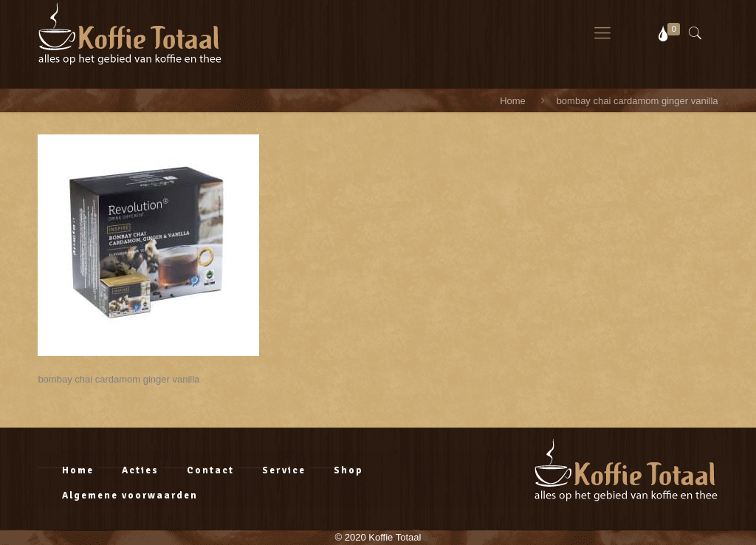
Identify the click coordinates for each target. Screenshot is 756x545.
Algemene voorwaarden (130, 496)
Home (513, 101)
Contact (210, 470)
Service (284, 470)
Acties (140, 470)
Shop (348, 470)
